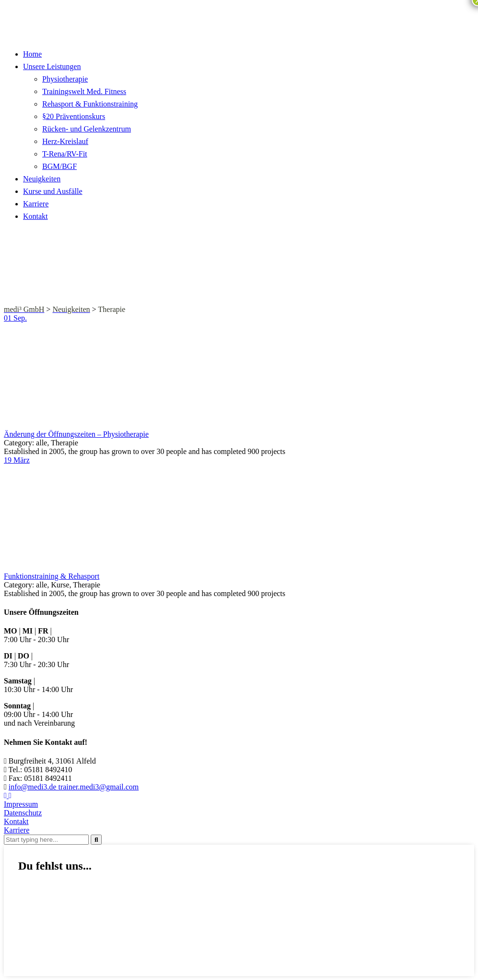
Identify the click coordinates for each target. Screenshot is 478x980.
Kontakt (36, 216)
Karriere (36, 204)
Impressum (21, 804)
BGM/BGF (60, 166)
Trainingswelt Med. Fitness (84, 91)
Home (32, 54)
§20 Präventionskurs (74, 116)
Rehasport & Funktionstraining (90, 104)
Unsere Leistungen (52, 66)
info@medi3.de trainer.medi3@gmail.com (74, 787)
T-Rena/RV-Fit (65, 154)
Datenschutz (23, 813)
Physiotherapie (65, 79)
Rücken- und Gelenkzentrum (87, 129)
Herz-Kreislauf (65, 141)
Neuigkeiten (42, 179)
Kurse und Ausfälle (53, 191)
